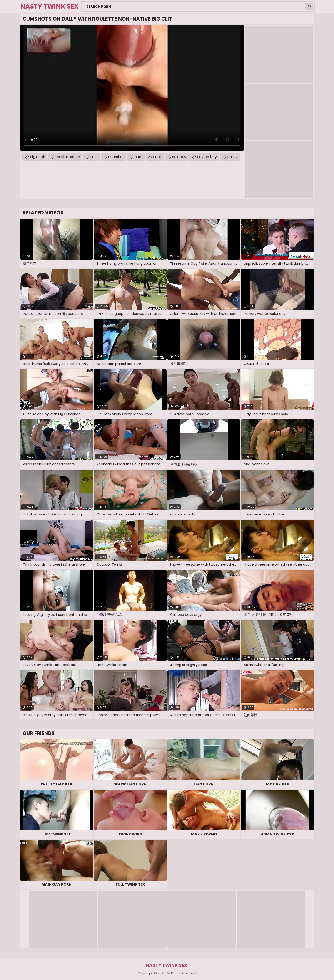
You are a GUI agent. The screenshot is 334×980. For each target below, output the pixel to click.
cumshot (116, 157)
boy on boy (207, 157)
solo (94, 157)
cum (138, 157)
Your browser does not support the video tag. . (132, 88)
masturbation (68, 157)
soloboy (179, 157)
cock (157, 157)
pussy (232, 157)
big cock (37, 157)
